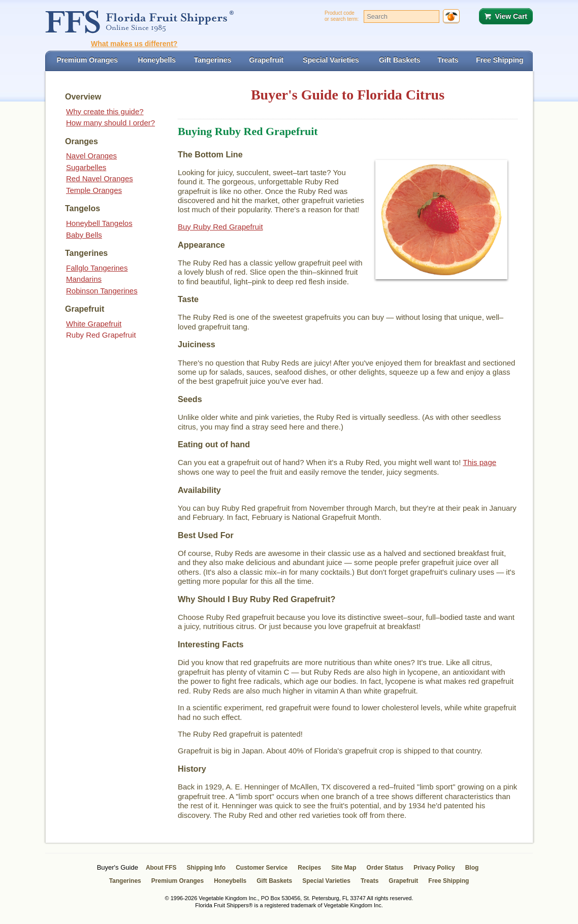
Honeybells (230, 881)
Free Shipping (448, 881)
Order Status (385, 868)
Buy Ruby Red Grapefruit (220, 227)
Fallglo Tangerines (97, 268)
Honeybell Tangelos (99, 223)
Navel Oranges (91, 156)
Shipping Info (206, 868)
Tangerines (125, 881)
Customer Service (262, 868)
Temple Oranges (94, 190)
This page (479, 462)
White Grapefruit (94, 324)
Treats (370, 881)
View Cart (511, 16)
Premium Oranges (178, 881)
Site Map (344, 868)
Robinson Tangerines (102, 291)
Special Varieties (326, 881)
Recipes (309, 868)
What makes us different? (134, 44)
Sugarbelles (86, 167)
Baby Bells (84, 235)
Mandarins (84, 279)
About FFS (161, 868)
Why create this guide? (105, 111)
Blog (472, 868)
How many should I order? (110, 123)
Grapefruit (403, 881)
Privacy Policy (434, 868)
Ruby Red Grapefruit (101, 335)
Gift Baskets (274, 881)
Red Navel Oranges (100, 178)
